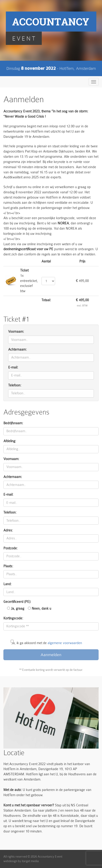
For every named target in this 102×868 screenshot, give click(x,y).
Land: (7, 584)
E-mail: (13, 367)
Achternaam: (17, 350)
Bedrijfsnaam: (13, 423)
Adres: (8, 530)
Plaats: (8, 566)
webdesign (10, 861)
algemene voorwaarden (65, 643)
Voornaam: (16, 332)
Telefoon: (15, 385)
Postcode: (11, 548)
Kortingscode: (13, 618)
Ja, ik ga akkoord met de (47, 640)
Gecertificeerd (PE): (17, 602)
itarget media (30, 861)
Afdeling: (10, 441)
